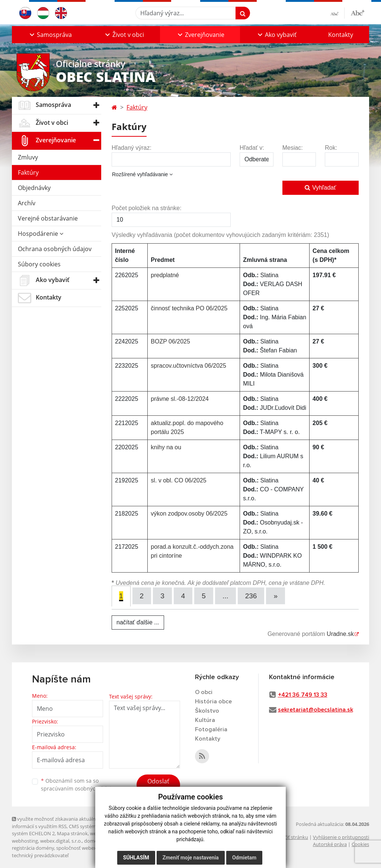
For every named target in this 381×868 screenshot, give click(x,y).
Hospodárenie (41, 234)
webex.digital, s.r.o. (61, 841)
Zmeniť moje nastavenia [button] (191, 858)
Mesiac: (293, 148)
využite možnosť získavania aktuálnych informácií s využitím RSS (58, 822)
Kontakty (341, 35)
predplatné (165, 275)
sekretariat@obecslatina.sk (316, 710)
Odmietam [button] (244, 858)
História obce (213, 701)
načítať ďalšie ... (138, 622)
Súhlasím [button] (136, 858)
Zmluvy (28, 157)
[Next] (276, 596)
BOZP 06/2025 (170, 341)
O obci (204, 692)
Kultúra (205, 720)
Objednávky (34, 188)
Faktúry (28, 172)
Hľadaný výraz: (132, 148)
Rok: (331, 148)
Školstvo (207, 711)
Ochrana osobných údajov (55, 249)
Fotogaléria (211, 729)
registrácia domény (33, 848)
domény (93, 841)
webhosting (25, 841)
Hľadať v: (252, 148)
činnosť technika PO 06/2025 (189, 308)
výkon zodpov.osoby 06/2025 (189, 514)
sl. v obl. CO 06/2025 (178, 480)
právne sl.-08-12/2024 (180, 399)
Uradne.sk (340, 634)
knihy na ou (166, 447)
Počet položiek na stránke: (147, 208)
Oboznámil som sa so (79, 785)
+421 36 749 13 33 (303, 695)
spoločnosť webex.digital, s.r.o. (90, 848)
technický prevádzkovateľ (40, 855)
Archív (27, 203)
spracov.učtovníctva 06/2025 (188, 366)
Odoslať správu (158, 786)
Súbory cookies (39, 264)
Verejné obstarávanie (48, 218)
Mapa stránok (72, 833)
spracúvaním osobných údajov (79, 788)
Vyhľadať (320, 188)
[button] (50, 35)
